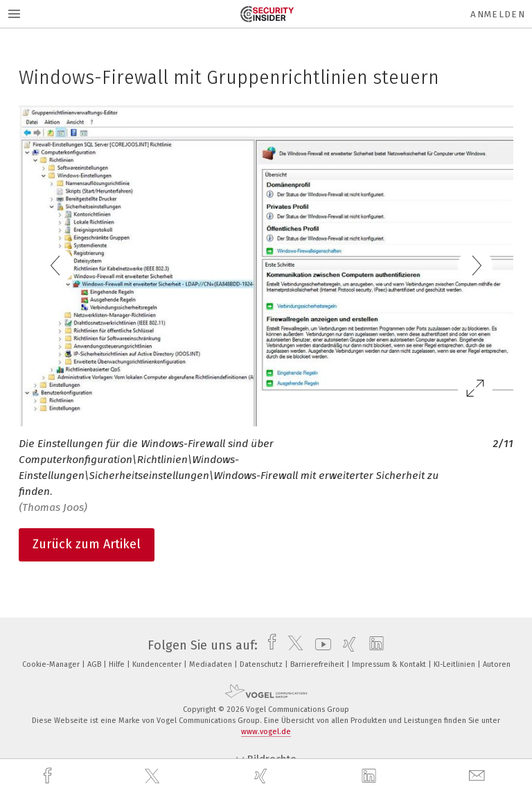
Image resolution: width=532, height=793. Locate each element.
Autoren (497, 664)
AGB (95, 664)
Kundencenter (158, 664)
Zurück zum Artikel (87, 544)
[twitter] (154, 776)
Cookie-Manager (52, 664)
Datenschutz (262, 664)
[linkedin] (371, 776)
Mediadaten (212, 664)
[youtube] (320, 645)
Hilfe (118, 664)
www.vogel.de (266, 732)
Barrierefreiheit (318, 664)
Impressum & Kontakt (390, 664)
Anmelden (498, 14)
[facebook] (49, 776)
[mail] (479, 776)
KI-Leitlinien (455, 664)
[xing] (263, 776)
